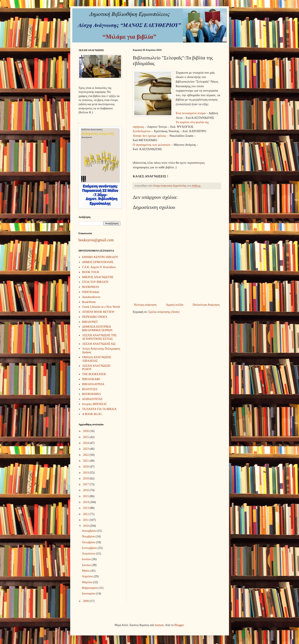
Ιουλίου (87, 559)
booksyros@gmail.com (96, 240)
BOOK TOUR (91, 272)
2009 (86, 601)
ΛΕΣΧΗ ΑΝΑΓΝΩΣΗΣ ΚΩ (99, 344)
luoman (159, 625)
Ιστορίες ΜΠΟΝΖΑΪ (94, 404)
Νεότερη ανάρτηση (145, 305)
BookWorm (89, 302)
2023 (86, 449)
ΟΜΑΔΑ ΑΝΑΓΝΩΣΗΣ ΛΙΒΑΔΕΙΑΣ (97, 359)
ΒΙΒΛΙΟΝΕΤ (90, 322)
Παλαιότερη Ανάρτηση (206, 305)
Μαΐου (86, 571)
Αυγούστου (89, 554)
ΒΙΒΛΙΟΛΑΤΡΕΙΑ (93, 384)
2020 (86, 467)
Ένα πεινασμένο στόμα (191, 113)
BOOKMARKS (91, 394)
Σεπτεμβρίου (90, 548)
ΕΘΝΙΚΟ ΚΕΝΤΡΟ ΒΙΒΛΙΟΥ (100, 257)
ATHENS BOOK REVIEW (98, 312)
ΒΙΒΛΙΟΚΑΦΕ (91, 379)
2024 (86, 443)
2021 (86, 461)
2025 (86, 437)
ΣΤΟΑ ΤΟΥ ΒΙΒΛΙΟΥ (95, 282)
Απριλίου (88, 576)
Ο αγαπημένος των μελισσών (152, 145)
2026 (86, 431)
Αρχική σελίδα (175, 305)
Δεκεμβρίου (89, 531)
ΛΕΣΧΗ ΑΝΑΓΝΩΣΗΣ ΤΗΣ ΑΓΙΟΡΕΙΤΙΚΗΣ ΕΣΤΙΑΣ (99, 337)
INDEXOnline (91, 292)
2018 (86, 479)
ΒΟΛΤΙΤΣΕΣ (90, 389)
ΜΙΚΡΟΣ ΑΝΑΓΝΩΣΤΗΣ (98, 277)
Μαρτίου (88, 582)
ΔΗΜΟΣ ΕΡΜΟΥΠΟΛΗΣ (98, 262)
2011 (86, 520)
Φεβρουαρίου (90, 588)
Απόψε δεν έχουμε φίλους (150, 136)
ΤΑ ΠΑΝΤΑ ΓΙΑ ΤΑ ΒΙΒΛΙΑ (99, 409)
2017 (86, 484)
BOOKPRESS (91, 287)
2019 (86, 473)
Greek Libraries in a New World (101, 307)
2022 (86, 455)
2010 (86, 526)
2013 (86, 508)
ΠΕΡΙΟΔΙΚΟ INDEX (95, 317)
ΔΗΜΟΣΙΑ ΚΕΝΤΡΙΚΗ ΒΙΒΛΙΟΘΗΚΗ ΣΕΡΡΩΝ (97, 328)
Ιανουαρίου (89, 594)
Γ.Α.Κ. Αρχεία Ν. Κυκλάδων (99, 267)
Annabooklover (91, 297)
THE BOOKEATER (94, 374)
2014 (86, 502)
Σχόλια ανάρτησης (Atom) (164, 312)
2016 (86, 490)
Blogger (179, 625)
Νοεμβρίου (89, 536)
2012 (86, 514)
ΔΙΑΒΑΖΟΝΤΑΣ (92, 399)
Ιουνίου (87, 565)
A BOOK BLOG (92, 414)
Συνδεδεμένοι (142, 131)
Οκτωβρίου (89, 542)
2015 (86, 496)
